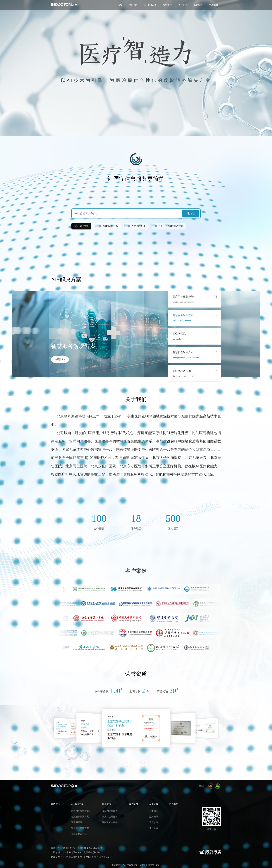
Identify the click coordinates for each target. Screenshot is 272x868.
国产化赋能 (62, 725)
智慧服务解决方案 (183, 315)
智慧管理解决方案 (183, 352)
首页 (120, 5)
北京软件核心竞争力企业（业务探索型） (96, 725)
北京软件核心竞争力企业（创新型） (159, 724)
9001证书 (119, 724)
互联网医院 (179, 334)
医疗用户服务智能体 (184, 297)
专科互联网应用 (182, 371)
